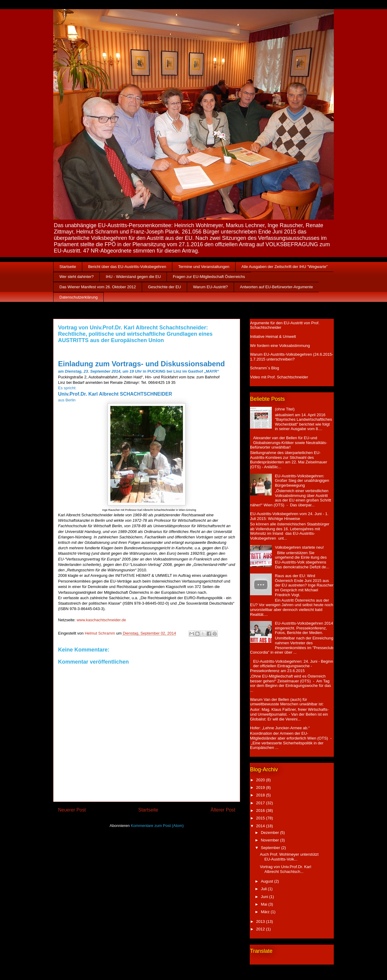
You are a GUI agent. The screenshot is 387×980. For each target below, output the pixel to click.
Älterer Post (223, 810)
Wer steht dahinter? (77, 277)
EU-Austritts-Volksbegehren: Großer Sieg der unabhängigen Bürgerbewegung (302, 481)
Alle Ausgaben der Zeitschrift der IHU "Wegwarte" (285, 267)
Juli (264, 889)
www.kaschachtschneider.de (101, 620)
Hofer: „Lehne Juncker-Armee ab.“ (280, 728)
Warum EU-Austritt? (211, 287)
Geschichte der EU (164, 287)
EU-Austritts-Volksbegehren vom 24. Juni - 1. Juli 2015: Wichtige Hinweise (289, 516)
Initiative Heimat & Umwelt (273, 336)
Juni (265, 897)
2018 (261, 795)
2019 (261, 787)
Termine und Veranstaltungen (204, 267)
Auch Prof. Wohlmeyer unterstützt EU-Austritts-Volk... (289, 857)
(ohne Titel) (285, 409)
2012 (261, 929)
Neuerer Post (72, 810)
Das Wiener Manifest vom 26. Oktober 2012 (98, 287)
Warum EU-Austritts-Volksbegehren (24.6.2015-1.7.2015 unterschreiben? (292, 357)
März (266, 912)
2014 (261, 826)
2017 (261, 803)
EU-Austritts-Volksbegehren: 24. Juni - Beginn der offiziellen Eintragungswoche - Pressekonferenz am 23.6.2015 (292, 666)
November (271, 840)
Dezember (271, 833)
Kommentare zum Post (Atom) (157, 826)
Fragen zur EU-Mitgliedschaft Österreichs (209, 277)
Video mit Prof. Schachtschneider (279, 377)
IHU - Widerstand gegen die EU (133, 277)
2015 (261, 818)
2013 (261, 921)
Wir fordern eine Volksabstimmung (280, 346)
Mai (265, 904)
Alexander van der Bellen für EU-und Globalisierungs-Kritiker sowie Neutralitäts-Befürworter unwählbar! (289, 443)
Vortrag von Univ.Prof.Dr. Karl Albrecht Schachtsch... (285, 869)
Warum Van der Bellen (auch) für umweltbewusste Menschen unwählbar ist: (287, 702)
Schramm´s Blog (265, 368)
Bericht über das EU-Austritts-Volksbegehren (127, 267)
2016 (261, 810)
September (271, 848)
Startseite (68, 267)
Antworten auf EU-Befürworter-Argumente (276, 287)
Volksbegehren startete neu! (299, 547)
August (268, 881)
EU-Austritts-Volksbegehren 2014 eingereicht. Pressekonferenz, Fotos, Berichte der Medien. (304, 628)
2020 (261, 780)
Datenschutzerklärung (79, 297)
